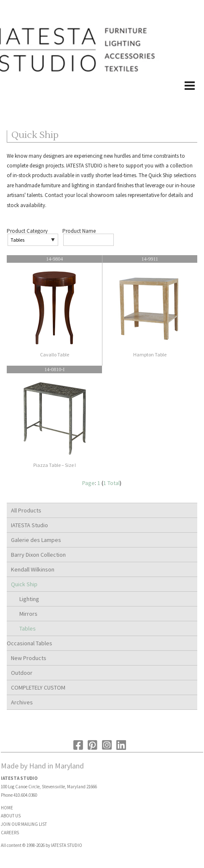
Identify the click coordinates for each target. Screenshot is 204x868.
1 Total (111, 483)
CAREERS (10, 833)
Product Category (27, 231)
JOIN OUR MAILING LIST (24, 824)
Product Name (79, 231)
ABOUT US (11, 816)
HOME (7, 808)
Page (89, 483)
